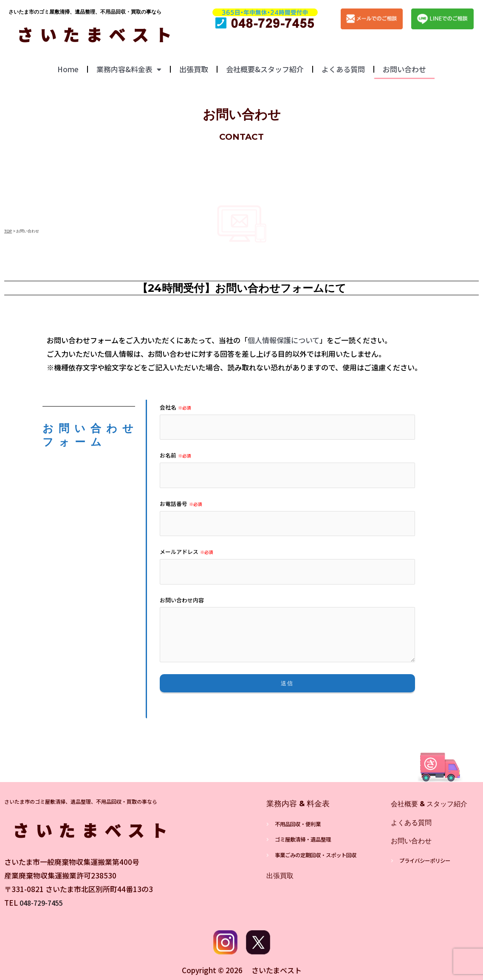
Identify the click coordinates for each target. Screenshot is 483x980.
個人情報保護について (284, 340)
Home (68, 69)
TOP (8, 231)
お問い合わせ (404, 69)
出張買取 (194, 69)
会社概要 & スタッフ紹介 (434, 804)
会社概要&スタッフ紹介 (265, 69)
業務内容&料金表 (129, 69)
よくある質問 (343, 69)
